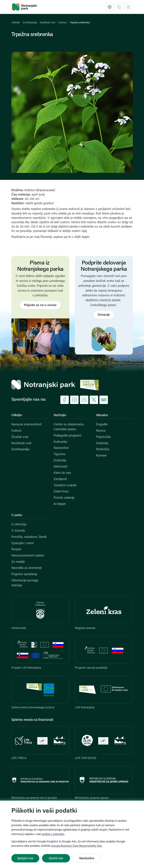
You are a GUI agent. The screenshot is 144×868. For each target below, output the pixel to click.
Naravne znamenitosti (26, 425)
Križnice (62, 23)
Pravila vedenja (64, 498)
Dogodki (102, 425)
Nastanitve (61, 448)
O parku (17, 515)
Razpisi (16, 549)
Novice (101, 431)
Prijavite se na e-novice (40, 305)
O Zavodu (18, 531)
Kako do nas (62, 473)
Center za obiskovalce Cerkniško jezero (69, 427)
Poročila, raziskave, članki (29, 537)
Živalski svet (20, 437)
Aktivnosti (60, 467)
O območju (19, 525)
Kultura (16, 431)
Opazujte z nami (23, 543)
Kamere (101, 456)
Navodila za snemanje (27, 568)
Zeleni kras (61, 492)
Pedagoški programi (67, 436)
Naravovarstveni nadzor (28, 556)
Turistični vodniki (65, 486)
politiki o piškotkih (53, 834)
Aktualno (102, 415)
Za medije (18, 562)
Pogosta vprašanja (24, 574)
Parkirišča (103, 449)
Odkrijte (16, 23)
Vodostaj (102, 443)
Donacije (104, 315)
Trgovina (60, 454)
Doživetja (60, 461)
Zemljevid (60, 479)
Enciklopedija (30, 23)
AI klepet (60, 504)
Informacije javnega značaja (25, 583)
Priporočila (103, 437)
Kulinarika (60, 442)
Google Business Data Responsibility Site (76, 846)
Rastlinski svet (48, 23)
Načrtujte (60, 415)
